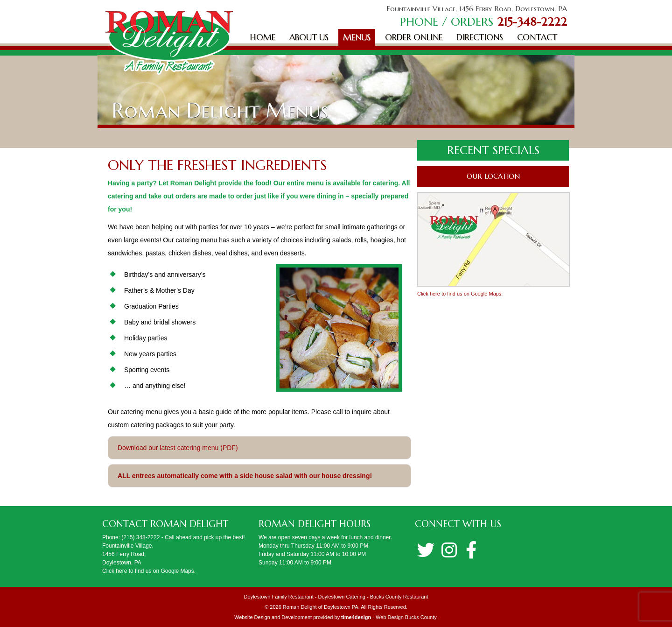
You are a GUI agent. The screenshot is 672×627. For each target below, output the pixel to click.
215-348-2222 (532, 22)
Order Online (414, 37)
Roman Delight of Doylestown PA (321, 607)
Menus (357, 37)
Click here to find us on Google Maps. (460, 294)
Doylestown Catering (342, 597)
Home (263, 37)
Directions (480, 37)
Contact (537, 37)
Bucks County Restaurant (399, 597)
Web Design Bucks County (406, 617)
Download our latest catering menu (168, 448)
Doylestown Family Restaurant (279, 597)
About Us (309, 37)
